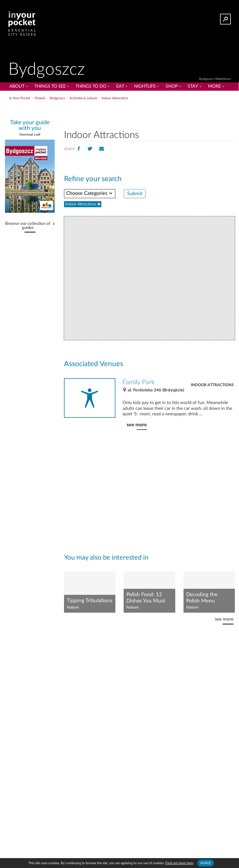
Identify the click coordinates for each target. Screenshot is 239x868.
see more (137, 425)
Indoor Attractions (212, 385)
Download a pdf (30, 135)
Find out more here (179, 863)
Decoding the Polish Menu (202, 598)
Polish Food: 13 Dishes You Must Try (146, 598)
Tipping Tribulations (90, 601)
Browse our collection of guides (28, 226)
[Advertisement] (149, 114)
